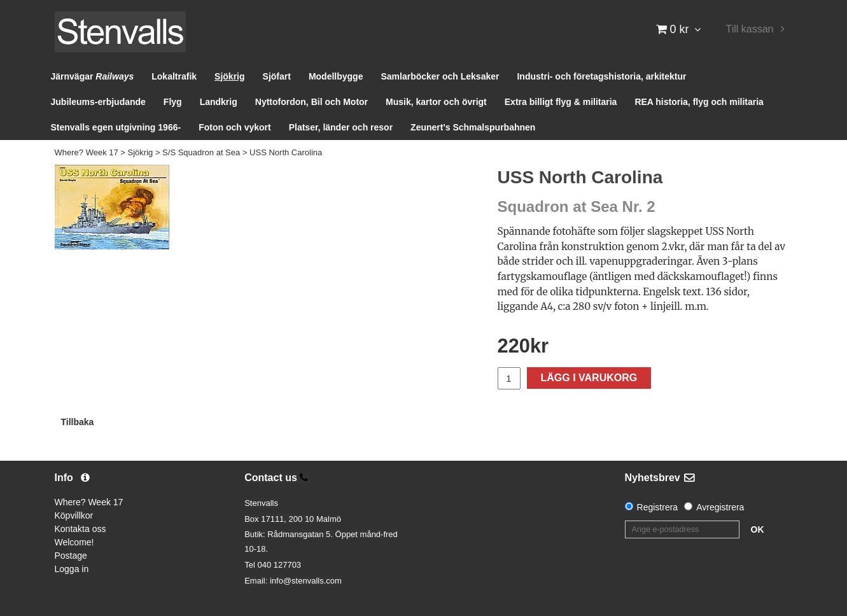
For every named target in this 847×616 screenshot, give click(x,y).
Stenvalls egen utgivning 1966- (116, 127)
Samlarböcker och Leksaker (440, 76)
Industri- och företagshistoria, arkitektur (601, 76)
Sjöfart (277, 76)
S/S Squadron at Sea (201, 152)
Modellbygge (336, 76)
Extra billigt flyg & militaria (561, 102)
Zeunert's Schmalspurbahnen (473, 127)
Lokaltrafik (174, 76)
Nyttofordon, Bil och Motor (311, 102)
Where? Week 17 (87, 152)
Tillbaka (78, 422)
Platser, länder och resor (341, 127)
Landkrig (219, 102)
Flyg (173, 102)
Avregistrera (720, 507)
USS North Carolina (286, 152)
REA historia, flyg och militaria (699, 102)
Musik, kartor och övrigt (436, 102)
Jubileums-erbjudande (98, 102)
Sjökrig (229, 76)
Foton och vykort (235, 127)
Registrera (658, 507)
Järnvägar (93, 76)
